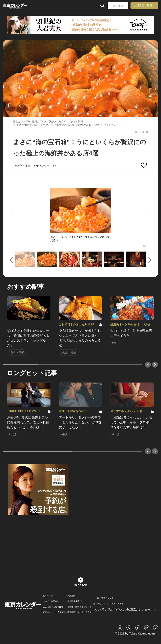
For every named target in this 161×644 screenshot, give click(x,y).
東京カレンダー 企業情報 (54, 612)
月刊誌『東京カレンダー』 (105, 598)
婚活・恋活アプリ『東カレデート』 (109, 604)
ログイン (118, 6)
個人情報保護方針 (75, 601)
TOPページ (48, 596)
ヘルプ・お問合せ (51, 601)
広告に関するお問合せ (53, 607)
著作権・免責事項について (79, 607)
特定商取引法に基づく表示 (79, 612)
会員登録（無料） (144, 5)
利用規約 (71, 596)
